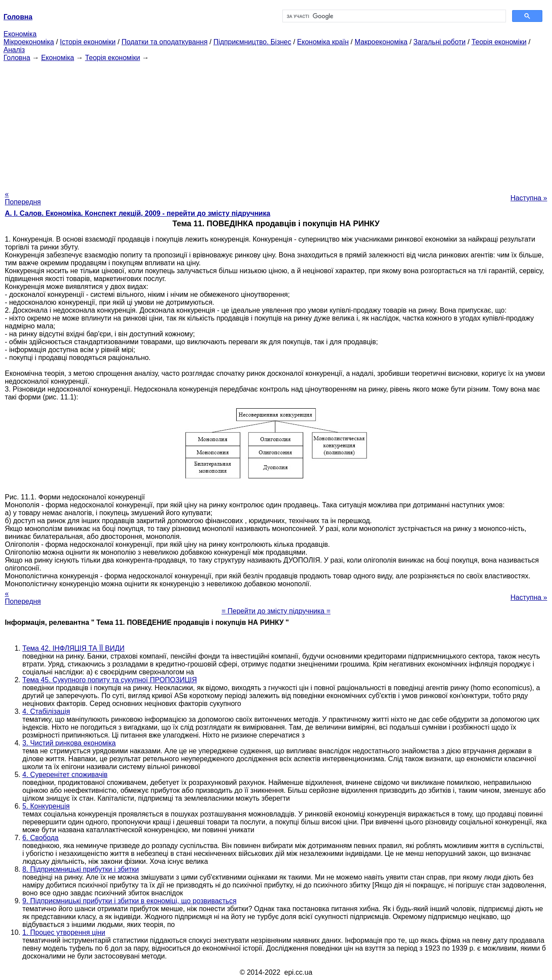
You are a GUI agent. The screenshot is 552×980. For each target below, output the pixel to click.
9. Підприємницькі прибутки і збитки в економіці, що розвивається (129, 901)
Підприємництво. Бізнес (253, 42)
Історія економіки (88, 42)
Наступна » (529, 198)
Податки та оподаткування (164, 42)
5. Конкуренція (46, 806)
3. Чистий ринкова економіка (69, 743)
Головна (17, 58)
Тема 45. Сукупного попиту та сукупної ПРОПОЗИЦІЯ (110, 680)
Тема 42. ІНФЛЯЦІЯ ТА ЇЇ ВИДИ (73, 648)
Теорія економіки (499, 42)
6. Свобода (41, 838)
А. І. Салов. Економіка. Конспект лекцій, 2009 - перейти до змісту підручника (137, 213)
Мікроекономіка (29, 42)
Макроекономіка (381, 42)
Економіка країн (323, 42)
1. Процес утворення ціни (64, 932)
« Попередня (23, 198)
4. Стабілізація (46, 711)
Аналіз (14, 50)
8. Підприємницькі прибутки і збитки (81, 869)
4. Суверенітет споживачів (65, 775)
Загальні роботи (440, 42)
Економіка (20, 34)
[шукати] (394, 16)
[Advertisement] (276, 123)
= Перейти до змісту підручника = (276, 611)
